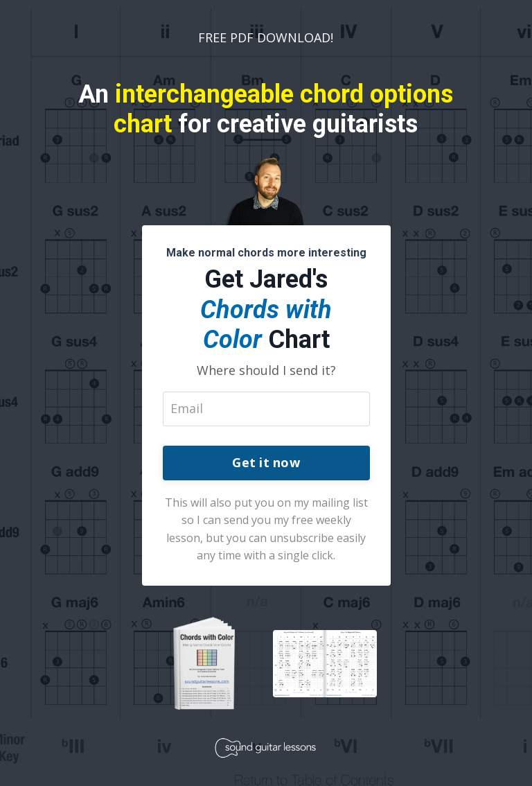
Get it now (266, 462)
